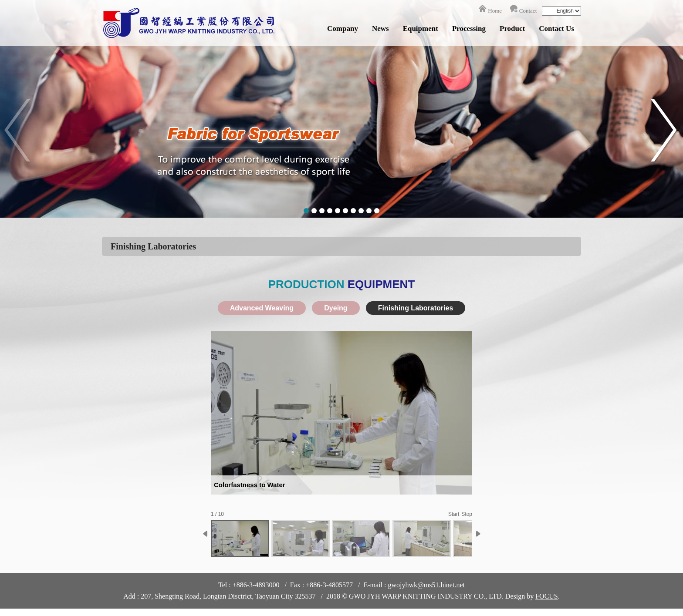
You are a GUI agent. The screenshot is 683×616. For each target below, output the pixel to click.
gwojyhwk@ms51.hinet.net (426, 585)
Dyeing (336, 308)
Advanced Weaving (262, 308)
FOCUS (547, 596)
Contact (528, 11)
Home (495, 11)
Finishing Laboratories (416, 308)
